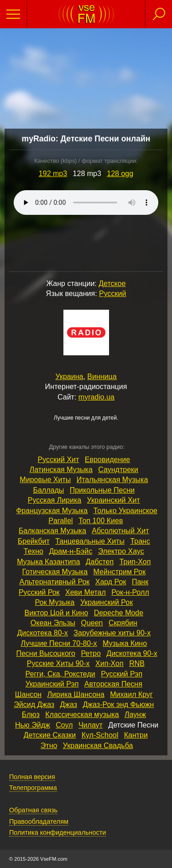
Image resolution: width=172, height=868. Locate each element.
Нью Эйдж (33, 725)
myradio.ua (96, 397)
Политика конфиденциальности (57, 832)
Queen (92, 623)
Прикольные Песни (102, 490)
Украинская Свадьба (98, 746)
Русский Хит (59, 460)
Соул (64, 725)
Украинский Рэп (52, 684)
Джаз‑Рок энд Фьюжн (119, 704)
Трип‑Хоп (135, 562)
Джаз (68, 704)
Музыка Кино (125, 643)
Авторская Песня (113, 684)
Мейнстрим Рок (120, 572)
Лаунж (135, 715)
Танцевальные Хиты (90, 541)
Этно (49, 746)
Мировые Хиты (45, 480)
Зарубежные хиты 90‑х (112, 633)
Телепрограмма (33, 788)
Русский (112, 294)
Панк (140, 582)
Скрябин (123, 623)
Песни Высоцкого (46, 653)
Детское (112, 283)
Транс (140, 541)
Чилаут (91, 725)
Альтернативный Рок (55, 582)
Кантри (136, 735)
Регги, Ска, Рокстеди (60, 674)
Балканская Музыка (52, 531)
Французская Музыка (52, 511)
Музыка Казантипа (48, 562)
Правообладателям (39, 821)
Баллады (48, 490)
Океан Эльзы (53, 623)
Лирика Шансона (76, 694)
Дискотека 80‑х (42, 633)
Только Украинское (125, 511)
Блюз (31, 715)
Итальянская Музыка (112, 480)
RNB (137, 663)
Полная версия (32, 777)
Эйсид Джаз (34, 704)
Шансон (28, 694)
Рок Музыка (55, 602)
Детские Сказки (50, 735)
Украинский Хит (114, 500)
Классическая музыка (82, 715)
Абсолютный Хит (120, 531)
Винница (102, 377)
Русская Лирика (55, 500)
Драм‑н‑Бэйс (70, 551)
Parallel (60, 521)
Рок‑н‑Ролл (130, 592)
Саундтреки (118, 470)
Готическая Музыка (55, 572)
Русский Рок (39, 592)
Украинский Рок (107, 602)
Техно (34, 551)
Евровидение (107, 460)
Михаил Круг (131, 694)
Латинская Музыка (61, 470)
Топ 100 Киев (101, 521)
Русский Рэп (122, 674)
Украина (69, 377)
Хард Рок (111, 582)
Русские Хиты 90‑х (58, 663)
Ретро (91, 653)
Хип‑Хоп (109, 663)
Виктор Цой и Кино (57, 613)
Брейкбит (34, 541)
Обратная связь (33, 810)
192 (53, 174)
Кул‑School (100, 735)
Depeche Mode (119, 613)
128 (120, 174)
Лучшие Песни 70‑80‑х (59, 643)
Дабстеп (100, 562)
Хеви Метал (86, 592)
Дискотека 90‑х (132, 653)
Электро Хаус (121, 551)
